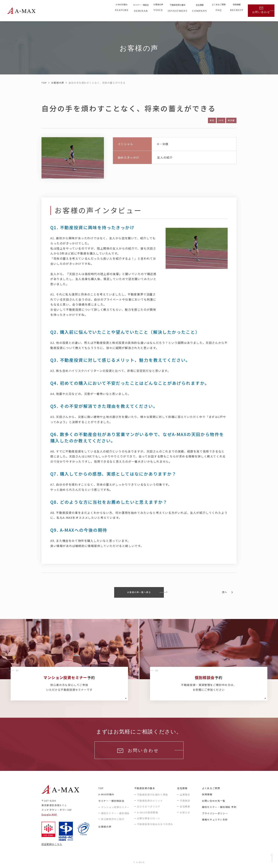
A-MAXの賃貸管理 (148, 812)
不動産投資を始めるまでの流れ (155, 824)
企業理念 (185, 795)
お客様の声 (58, 83)
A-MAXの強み (106, 794)
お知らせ (185, 812)
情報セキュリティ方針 (215, 820)
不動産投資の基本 (145, 788)
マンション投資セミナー (115, 807)
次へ (224, 592)
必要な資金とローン (149, 818)
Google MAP (49, 814)
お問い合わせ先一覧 (214, 801)
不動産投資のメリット (150, 801)
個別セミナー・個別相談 (115, 813)
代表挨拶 (185, 801)
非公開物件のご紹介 (113, 819)
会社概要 (185, 806)
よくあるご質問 (211, 788)
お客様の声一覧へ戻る (139, 592)
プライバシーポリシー (215, 813)
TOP (44, 83)
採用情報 (207, 794)
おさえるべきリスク (149, 806)
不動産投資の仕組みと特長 (153, 795)
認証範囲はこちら (52, 844)
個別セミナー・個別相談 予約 (219, 807)
